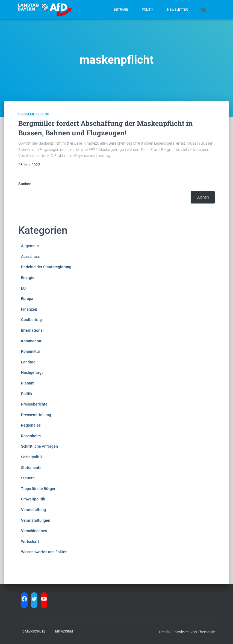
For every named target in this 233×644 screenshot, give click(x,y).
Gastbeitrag (31, 320)
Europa (27, 299)
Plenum (28, 383)
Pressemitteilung (34, 114)
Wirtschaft (30, 541)
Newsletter (177, 10)
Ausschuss (30, 257)
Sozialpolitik (32, 457)
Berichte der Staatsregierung (46, 267)
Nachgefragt (32, 372)
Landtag (28, 362)
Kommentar (31, 341)
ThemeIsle (206, 632)
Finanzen (29, 309)
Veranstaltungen (36, 520)
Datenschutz (34, 631)
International (32, 330)
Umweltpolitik (33, 499)
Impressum (64, 631)
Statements (31, 468)
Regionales (31, 425)
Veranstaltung (33, 510)
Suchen (25, 184)
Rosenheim (31, 436)
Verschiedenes (34, 531)
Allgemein (30, 246)
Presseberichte (34, 404)
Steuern (28, 478)
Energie (28, 278)
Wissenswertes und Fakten (44, 552)
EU (23, 288)
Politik (148, 10)
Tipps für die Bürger (38, 489)
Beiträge (121, 10)
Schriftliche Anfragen (39, 446)
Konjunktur (31, 351)
